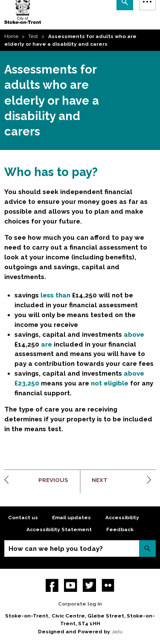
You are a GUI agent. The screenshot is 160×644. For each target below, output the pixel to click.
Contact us (23, 518)
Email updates (71, 518)
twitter (89, 585)
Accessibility (122, 518)
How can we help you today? (56, 549)
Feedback (120, 529)
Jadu (117, 632)
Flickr (108, 585)
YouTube (71, 585)
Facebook (52, 585)
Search (147, 548)
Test (33, 36)
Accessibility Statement (59, 529)
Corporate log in (80, 604)
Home (11, 36)
